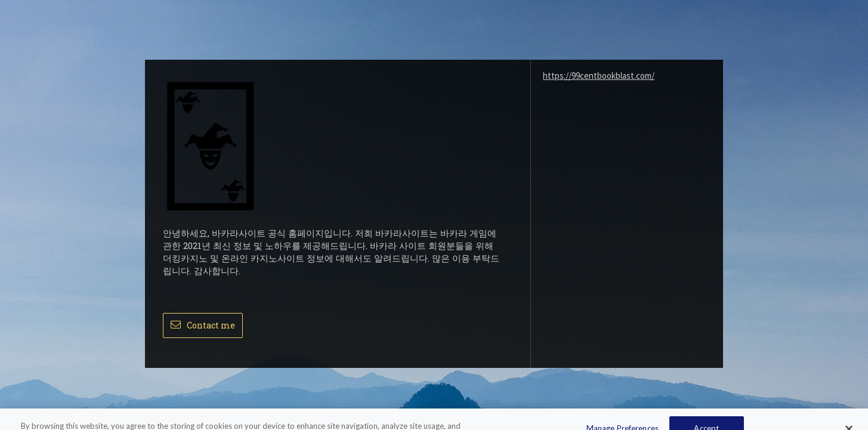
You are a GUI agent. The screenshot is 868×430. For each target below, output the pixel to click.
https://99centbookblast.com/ (599, 76)
